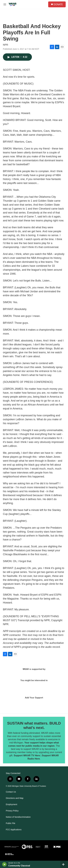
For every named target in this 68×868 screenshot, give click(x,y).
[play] (4, 864)
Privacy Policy (12, 811)
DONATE (58, 4)
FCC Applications (14, 830)
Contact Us (11, 792)
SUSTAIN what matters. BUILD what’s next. (34, 725)
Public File (11, 823)
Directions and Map (15, 798)
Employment (12, 804)
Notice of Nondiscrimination (18, 817)
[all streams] (64, 864)
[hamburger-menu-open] (5, 4)
